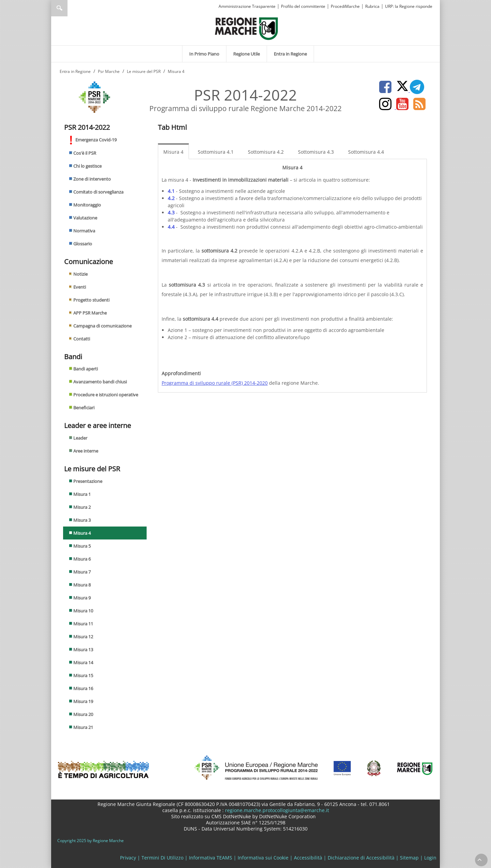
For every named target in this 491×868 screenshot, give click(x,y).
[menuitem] (204, 54)
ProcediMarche (345, 6)
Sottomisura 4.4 (366, 152)
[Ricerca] (72, 8)
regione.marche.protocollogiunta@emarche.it (276, 810)
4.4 (171, 227)
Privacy (128, 858)
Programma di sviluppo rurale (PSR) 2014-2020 (215, 383)
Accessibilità (308, 858)
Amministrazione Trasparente (247, 6)
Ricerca (59, 8)
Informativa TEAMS (211, 858)
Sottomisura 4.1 (216, 152)
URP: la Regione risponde (409, 6)
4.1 (171, 191)
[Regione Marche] (247, 28)
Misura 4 (173, 152)
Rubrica (372, 6)
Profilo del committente (303, 6)
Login (430, 858)
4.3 (171, 212)
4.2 (171, 198)
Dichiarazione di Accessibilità (361, 858)
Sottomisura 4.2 (266, 152)
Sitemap (409, 858)
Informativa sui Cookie (263, 858)
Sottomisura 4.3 (316, 152)
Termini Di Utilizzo (162, 858)
